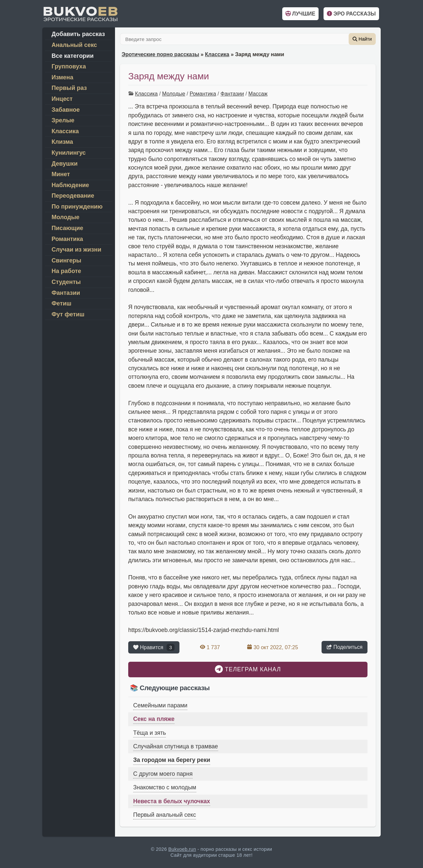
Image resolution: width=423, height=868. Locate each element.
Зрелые (63, 120)
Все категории (73, 56)
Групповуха (69, 66)
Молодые (174, 94)
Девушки (65, 164)
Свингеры (66, 260)
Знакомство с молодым (165, 787)
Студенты (66, 282)
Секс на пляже (154, 719)
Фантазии (232, 94)
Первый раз (69, 88)
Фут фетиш (68, 314)
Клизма (62, 142)
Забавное (66, 110)
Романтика (203, 94)
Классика (217, 54)
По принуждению (77, 207)
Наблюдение (70, 185)
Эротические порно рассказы (160, 54)
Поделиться (345, 647)
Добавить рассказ (78, 34)
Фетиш (61, 303)
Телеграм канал (248, 669)
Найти (362, 39)
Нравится (154, 647)
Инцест (62, 99)
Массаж (258, 94)
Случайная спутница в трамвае (176, 746)
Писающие (67, 228)
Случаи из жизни (76, 250)
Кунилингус (69, 153)
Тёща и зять (150, 733)
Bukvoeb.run (182, 849)
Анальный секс (74, 45)
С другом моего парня (163, 774)
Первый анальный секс (165, 815)
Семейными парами (160, 705)
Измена (62, 77)
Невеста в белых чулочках (172, 801)
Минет (61, 174)
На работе (66, 271)
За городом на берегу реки (172, 760)
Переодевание (73, 196)
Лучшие (300, 14)
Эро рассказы (351, 14)
